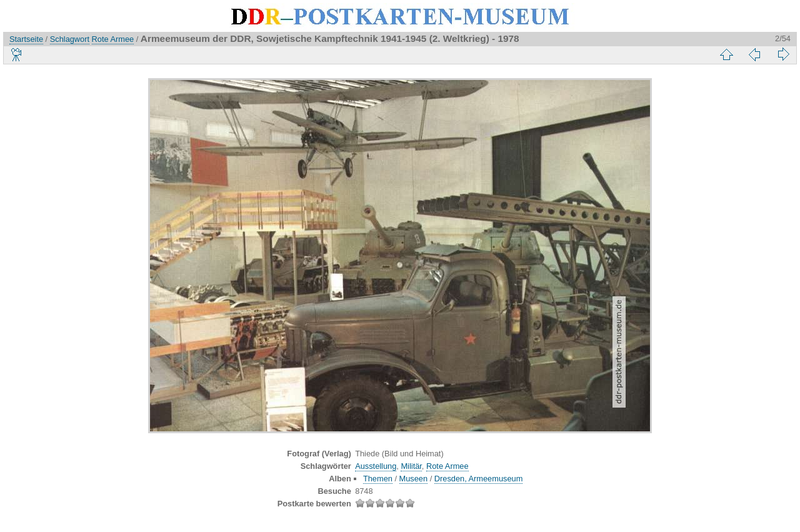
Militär (411, 466)
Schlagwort (70, 39)
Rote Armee (113, 39)
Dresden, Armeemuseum (479, 479)
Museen (414, 479)
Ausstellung (376, 466)
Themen (378, 479)
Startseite (26, 39)
